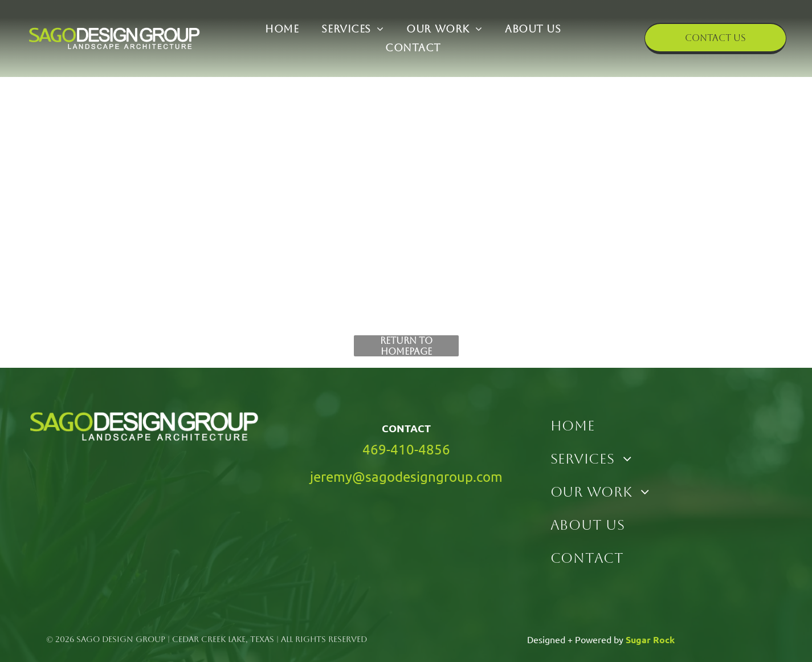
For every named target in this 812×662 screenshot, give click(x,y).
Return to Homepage (406, 346)
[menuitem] (282, 29)
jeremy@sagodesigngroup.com (406, 476)
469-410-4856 (406, 449)
